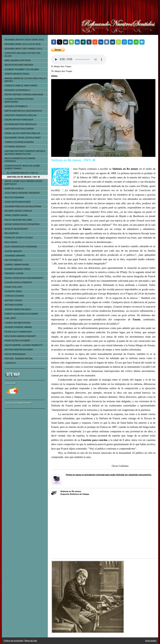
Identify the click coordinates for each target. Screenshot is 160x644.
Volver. (54, 76)
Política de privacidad (13, 641)
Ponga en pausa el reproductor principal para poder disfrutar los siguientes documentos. (109, 475)
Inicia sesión (151, 641)
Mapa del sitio (31, 641)
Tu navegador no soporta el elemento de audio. (79, 59)
